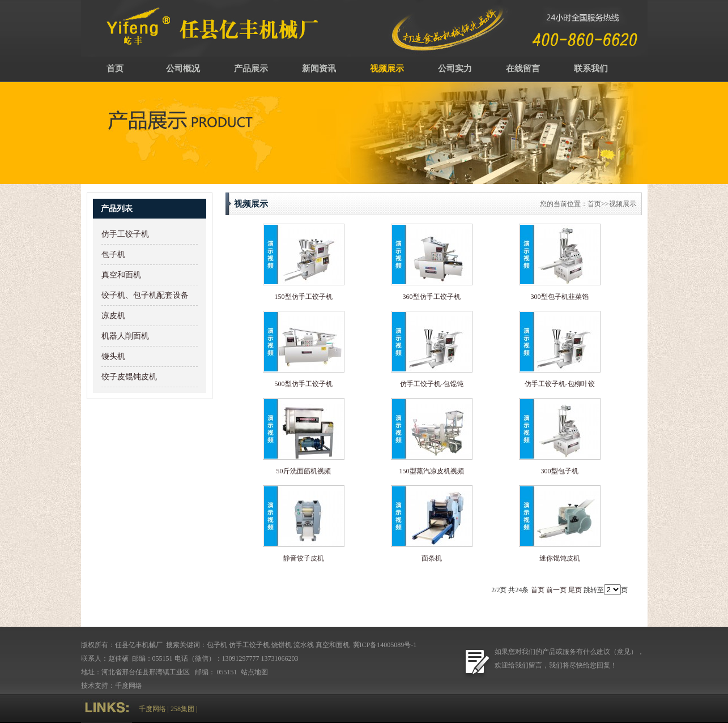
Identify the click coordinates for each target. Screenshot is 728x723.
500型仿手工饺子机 (304, 384)
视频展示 (387, 69)
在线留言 (523, 69)
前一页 (556, 590)
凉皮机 (113, 316)
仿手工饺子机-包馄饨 (432, 384)
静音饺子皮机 (304, 558)
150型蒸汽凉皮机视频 (432, 471)
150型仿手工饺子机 (304, 297)
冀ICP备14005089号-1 (384, 645)
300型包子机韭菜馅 (560, 297)
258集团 (182, 709)
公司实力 (455, 69)
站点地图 (255, 672)
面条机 (432, 558)
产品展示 (251, 69)
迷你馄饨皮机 (560, 558)
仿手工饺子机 (125, 234)
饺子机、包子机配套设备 (145, 295)
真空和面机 (121, 275)
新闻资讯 (319, 69)
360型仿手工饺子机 (432, 297)
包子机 (113, 254)
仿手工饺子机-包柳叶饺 (560, 384)
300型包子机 (560, 471)
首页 (115, 69)
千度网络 (129, 686)
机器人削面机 (125, 336)
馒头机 (113, 356)
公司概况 (183, 69)
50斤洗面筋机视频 (304, 471)
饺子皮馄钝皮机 (129, 377)
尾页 (575, 590)
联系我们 (591, 69)
